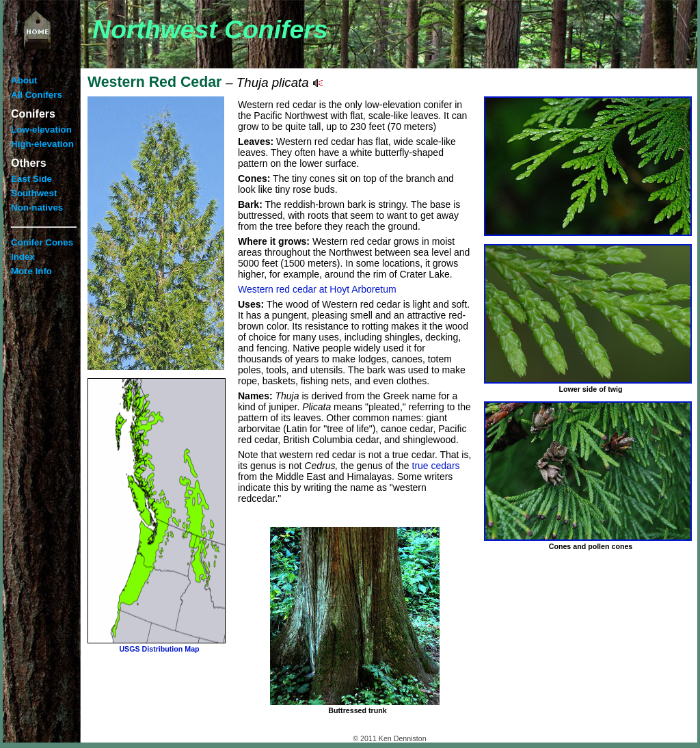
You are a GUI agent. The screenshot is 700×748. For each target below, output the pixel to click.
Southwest (34, 193)
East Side (31, 179)
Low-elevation (41, 130)
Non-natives (37, 208)
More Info (31, 271)
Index (23, 257)
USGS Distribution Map (159, 649)
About (24, 80)
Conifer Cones (42, 242)
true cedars (436, 466)
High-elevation (42, 144)
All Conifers (37, 95)
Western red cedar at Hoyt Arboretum (317, 289)
